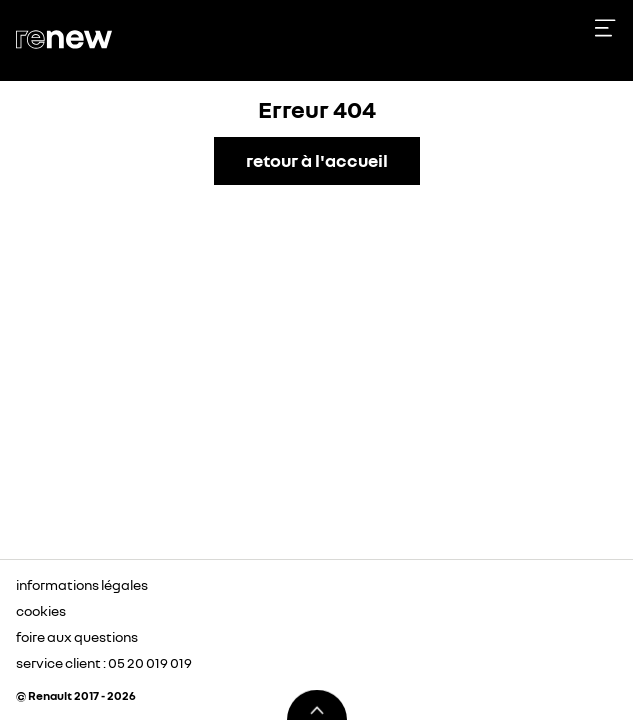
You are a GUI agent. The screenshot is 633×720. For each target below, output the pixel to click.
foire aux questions (77, 636)
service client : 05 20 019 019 (104, 662)
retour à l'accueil (317, 160)
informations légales (82, 584)
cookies (41, 610)
